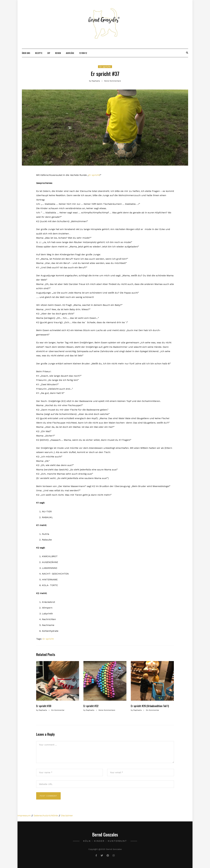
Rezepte (39, 53)
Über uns (26, 53)
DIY (49, 53)
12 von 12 (83, 53)
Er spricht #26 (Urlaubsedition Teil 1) (150, 706)
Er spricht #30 (44, 706)
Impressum (24, 816)
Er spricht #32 (91, 706)
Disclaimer (67, 816)
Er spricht (105, 67)
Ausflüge (70, 53)
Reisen (58, 53)
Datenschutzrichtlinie (46, 816)
